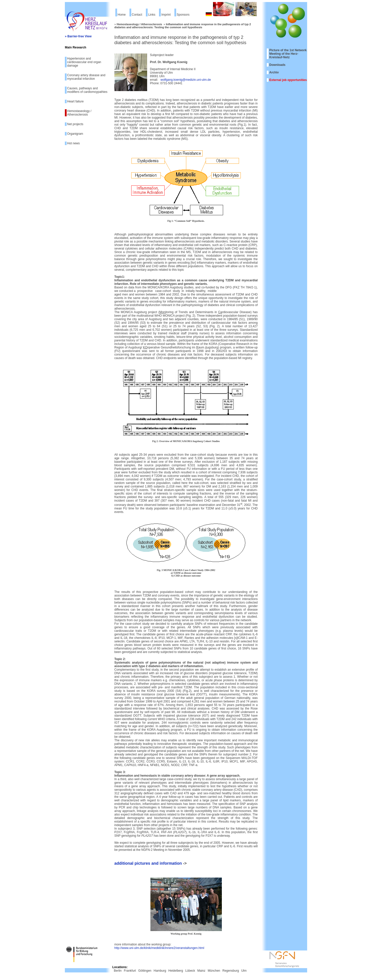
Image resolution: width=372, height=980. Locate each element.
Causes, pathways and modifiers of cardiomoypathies (87, 90)
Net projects (75, 124)
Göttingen (145, 971)
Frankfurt (130, 971)
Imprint (166, 15)
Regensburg (231, 971)
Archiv (274, 72)
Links (152, 15)
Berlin (118, 971)
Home (122, 15)
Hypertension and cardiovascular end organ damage (84, 62)
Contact (137, 15)
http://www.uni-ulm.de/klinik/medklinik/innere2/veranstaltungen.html (159, 948)
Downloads (277, 65)
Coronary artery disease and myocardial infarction (86, 77)
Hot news (73, 143)
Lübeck (190, 971)
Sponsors (183, 15)
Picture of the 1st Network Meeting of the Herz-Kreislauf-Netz (288, 54)
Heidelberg (176, 971)
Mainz (201, 971)
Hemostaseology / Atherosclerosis (79, 113)
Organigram (75, 134)
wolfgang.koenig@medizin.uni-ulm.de (186, 80)
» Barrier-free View (78, 36)
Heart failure (75, 101)
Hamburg (160, 971)
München (214, 971)
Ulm (244, 971)
